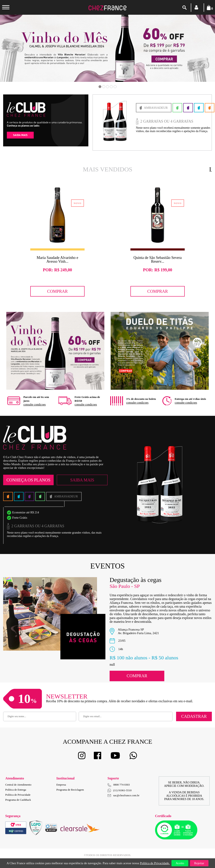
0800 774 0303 (122, 785)
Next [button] (194, 54)
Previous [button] (21, 54)
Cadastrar (194, 716)
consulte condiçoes (35, 405)
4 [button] (111, 87)
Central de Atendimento (18, 785)
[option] (150, 123)
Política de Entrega (16, 790)
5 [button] (115, 87)
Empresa (61, 785)
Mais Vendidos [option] (108, 169)
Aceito (180, 863)
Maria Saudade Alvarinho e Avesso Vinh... (57, 260)
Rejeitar (199, 863)
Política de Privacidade (18, 795)
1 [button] (100, 87)
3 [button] (107, 87)
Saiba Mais (82, 480)
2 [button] (104, 87)
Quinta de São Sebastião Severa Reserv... (158, 260)
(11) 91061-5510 (119, 790)
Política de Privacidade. (155, 863)
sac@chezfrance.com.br (123, 795)
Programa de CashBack (18, 800)
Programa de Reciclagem (70, 790)
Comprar (57, 291)
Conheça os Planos (29, 480)
